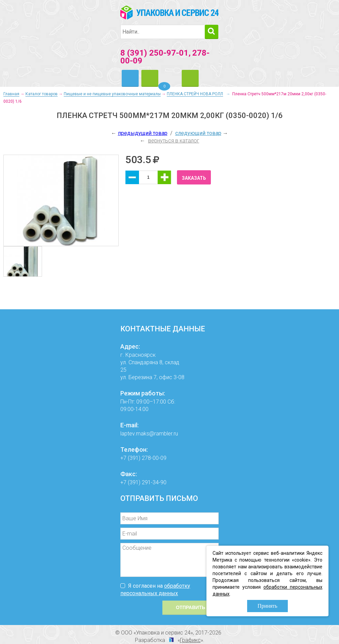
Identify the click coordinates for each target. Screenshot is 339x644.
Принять (267, 606)
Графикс (190, 640)
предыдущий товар (143, 133)
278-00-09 (154, 458)
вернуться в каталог (174, 141)
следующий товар (198, 133)
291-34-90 (154, 482)
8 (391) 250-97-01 (154, 53)
